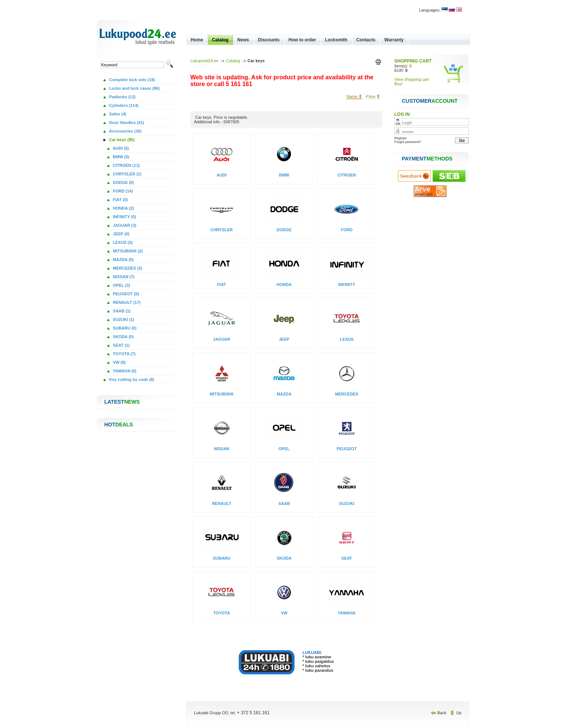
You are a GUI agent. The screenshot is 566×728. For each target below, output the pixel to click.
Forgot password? (408, 142)
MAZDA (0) (123, 260)
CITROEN (347, 175)
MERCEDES (347, 394)
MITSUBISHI (222, 394)
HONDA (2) (123, 208)
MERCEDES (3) (127, 268)
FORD (346, 230)
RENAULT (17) (126, 302)
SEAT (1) (121, 345)
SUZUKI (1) (123, 320)
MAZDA (284, 394)
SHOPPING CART (413, 61)
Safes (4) (117, 114)
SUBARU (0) (124, 328)
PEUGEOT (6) (125, 294)
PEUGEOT (347, 449)
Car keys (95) (121, 140)
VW (284, 613)
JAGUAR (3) (124, 225)
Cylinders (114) (123, 105)
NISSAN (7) (123, 277)
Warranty (394, 40)
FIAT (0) (120, 200)
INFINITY (347, 284)
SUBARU (221, 558)
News (243, 40)
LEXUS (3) (122, 242)
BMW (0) (120, 157)
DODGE (284, 230)
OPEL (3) (121, 285)
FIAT (222, 284)
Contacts (366, 40)
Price (373, 96)
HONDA (284, 284)
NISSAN (222, 449)
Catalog (220, 40)
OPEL (284, 449)
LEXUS (347, 339)
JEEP (284, 339)
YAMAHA (346, 613)
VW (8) (119, 362)
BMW (284, 175)
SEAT (347, 558)
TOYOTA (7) (124, 354)
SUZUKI (347, 503)
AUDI (222, 175)
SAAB (284, 503)
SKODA (284, 558)
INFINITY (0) (124, 217)
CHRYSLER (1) (127, 174)
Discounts (269, 40)
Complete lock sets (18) (131, 80)
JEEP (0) (121, 234)
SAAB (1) (121, 311)
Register (401, 138)
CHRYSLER (222, 230)
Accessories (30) (125, 131)
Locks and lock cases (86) (134, 88)
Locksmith (336, 40)
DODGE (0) (123, 182)
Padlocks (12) (122, 97)
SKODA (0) (123, 337)
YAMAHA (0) (124, 371)
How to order (302, 40)
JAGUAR (222, 339)
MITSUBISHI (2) (127, 251)
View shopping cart (412, 79)
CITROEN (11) (126, 165)
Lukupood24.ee (204, 61)
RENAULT (222, 503)
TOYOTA (222, 613)
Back (439, 713)
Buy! (398, 84)
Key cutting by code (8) (131, 379)
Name (354, 96)
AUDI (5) (120, 148)
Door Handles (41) (126, 123)
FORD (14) (122, 191)
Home (197, 40)
